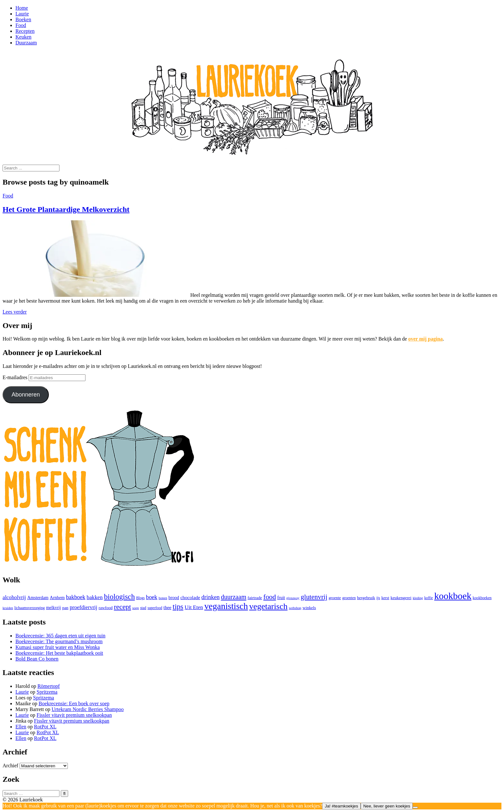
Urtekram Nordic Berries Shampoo (87, 709)
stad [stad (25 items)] (143, 608)
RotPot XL (45, 727)
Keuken (23, 37)
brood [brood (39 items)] (174, 598)
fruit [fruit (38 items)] (281, 598)
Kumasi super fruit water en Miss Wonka (58, 647)
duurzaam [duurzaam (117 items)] (234, 597)
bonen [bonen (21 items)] (163, 598)
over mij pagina (425, 339)
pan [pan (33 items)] (65, 608)
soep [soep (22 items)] (136, 608)
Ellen (21, 727)
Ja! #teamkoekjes (341, 806)
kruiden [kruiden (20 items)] (8, 608)
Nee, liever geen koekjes (387, 806)
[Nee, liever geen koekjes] (415, 807)
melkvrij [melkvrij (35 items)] (53, 608)
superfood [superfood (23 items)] (155, 608)
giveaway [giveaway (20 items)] (293, 598)
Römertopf (48, 686)
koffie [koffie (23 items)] (429, 598)
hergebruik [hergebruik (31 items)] (366, 598)
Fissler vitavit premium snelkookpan (74, 715)
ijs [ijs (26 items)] (378, 598)
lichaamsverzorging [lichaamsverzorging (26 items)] (30, 608)
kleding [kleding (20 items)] (418, 598)
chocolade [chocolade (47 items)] (190, 597)
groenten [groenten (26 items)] (349, 598)
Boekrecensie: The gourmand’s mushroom (59, 641)
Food (21, 25)
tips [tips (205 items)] (178, 607)
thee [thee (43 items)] (167, 607)
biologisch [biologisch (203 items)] (119, 597)
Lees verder (15, 312)
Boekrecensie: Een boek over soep (74, 703)
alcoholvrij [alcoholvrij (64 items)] (14, 597)
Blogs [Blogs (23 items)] (140, 598)
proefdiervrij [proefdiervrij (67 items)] (84, 607)
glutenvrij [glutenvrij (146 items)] (314, 597)
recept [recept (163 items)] (122, 607)
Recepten (25, 31)
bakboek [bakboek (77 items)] (76, 597)
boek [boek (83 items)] (152, 597)
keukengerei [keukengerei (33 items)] (401, 598)
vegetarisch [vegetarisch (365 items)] (268, 606)
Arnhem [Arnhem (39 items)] (57, 598)
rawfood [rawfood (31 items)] (106, 608)
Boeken (23, 19)
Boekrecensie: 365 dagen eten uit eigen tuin (60, 636)
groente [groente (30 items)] (335, 598)
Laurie (22, 14)
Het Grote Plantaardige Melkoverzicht (66, 209)
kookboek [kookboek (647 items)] (453, 596)
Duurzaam (26, 43)
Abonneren (26, 395)
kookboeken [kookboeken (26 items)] (482, 598)
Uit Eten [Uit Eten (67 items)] (194, 607)
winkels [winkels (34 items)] (309, 608)
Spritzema (47, 692)
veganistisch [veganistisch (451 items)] (226, 606)
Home (22, 8)
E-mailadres (16, 377)
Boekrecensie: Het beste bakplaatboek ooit (59, 653)
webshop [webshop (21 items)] (295, 608)
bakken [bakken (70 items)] (95, 597)
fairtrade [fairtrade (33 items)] (255, 598)
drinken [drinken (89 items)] (211, 597)
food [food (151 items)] (270, 597)
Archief (10, 766)
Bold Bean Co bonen (37, 659)
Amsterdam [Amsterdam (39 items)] (38, 598)
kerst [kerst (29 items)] (385, 598)
